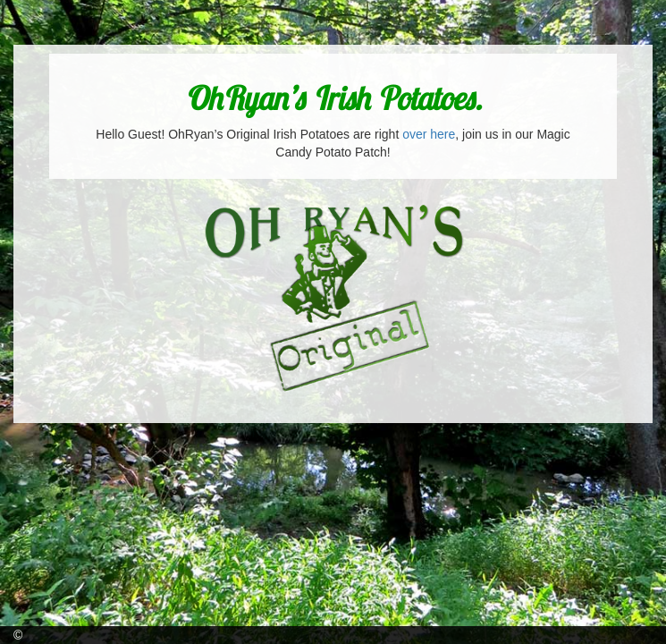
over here (429, 134)
